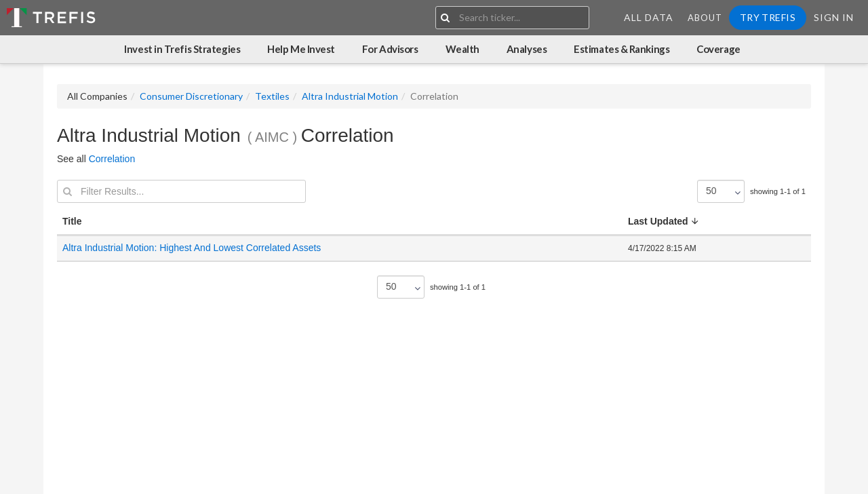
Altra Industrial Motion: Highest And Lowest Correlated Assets (193, 248)
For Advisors (390, 49)
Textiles (272, 96)
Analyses (527, 49)
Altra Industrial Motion (350, 96)
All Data (649, 17)
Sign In (834, 17)
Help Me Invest (301, 49)
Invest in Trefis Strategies (182, 49)
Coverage (718, 49)
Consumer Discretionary (191, 96)
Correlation (112, 159)
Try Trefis (768, 17)
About (705, 18)
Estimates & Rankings (622, 49)
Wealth (462, 49)
